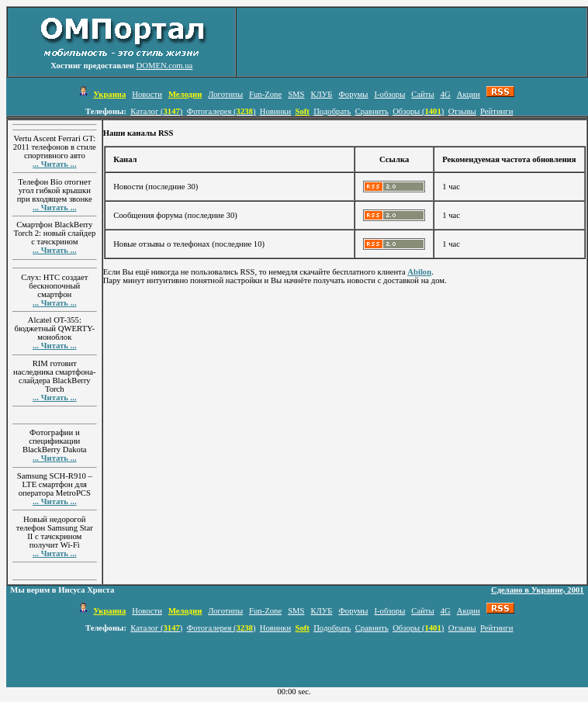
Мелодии (185, 94)
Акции (469, 94)
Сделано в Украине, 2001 (538, 590)
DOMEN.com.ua (165, 66)
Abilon (419, 272)
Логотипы (225, 94)
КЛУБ (321, 94)
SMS (296, 94)
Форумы (353, 94)
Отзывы (462, 111)
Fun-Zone (265, 94)
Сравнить (372, 111)
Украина (109, 94)
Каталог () (156, 111)
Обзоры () (418, 111)
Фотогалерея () (221, 111)
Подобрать (332, 111)
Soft (302, 111)
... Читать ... (55, 164)
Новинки (275, 111)
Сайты (422, 94)
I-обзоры (389, 94)
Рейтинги (496, 111)
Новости (147, 94)
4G (446, 94)
